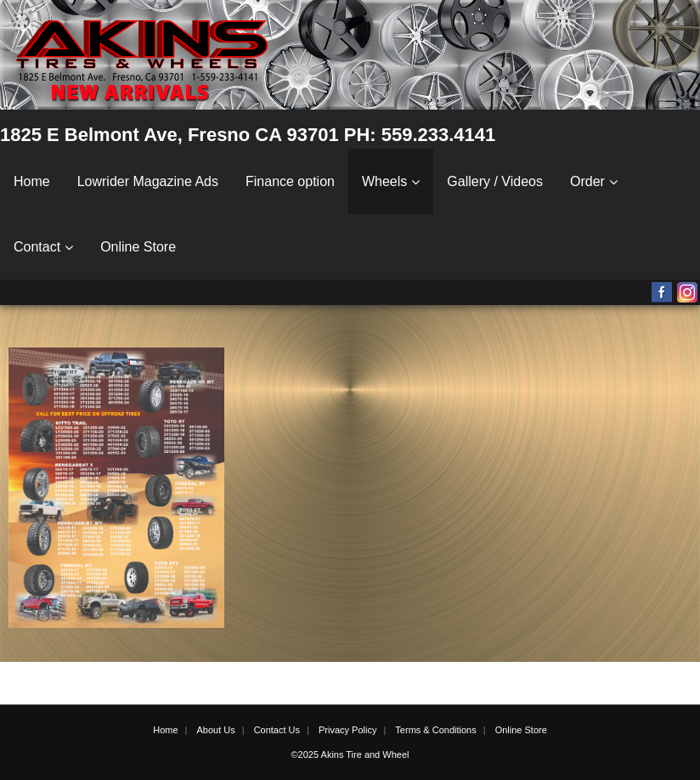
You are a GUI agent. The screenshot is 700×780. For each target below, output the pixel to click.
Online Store (138, 247)
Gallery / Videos (495, 181)
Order (587, 181)
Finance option (290, 181)
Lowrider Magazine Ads (148, 181)
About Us (215, 730)
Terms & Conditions (435, 730)
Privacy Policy (347, 730)
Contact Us (277, 730)
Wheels (384, 181)
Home (32, 181)
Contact (37, 247)
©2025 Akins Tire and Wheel (350, 755)
